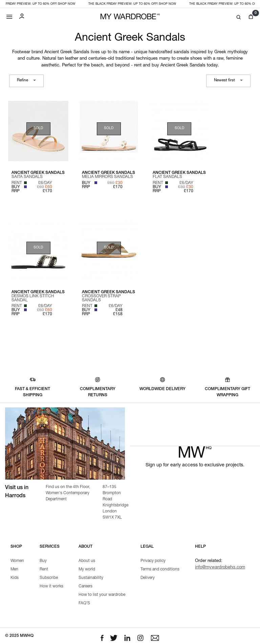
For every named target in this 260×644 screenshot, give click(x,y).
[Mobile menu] (9, 15)
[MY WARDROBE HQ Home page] (130, 17)
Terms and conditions (160, 569)
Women (17, 561)
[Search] (239, 17)
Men (14, 569)
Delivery (148, 578)
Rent (44, 569)
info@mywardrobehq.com (220, 568)
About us (87, 561)
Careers (85, 586)
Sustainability (91, 578)
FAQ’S (84, 603)
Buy (43, 561)
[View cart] (251, 17)
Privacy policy (153, 561)
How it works (51, 586)
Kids (15, 578)
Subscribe (49, 578)
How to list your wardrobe (102, 595)
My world (87, 569)
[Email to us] (155, 638)
